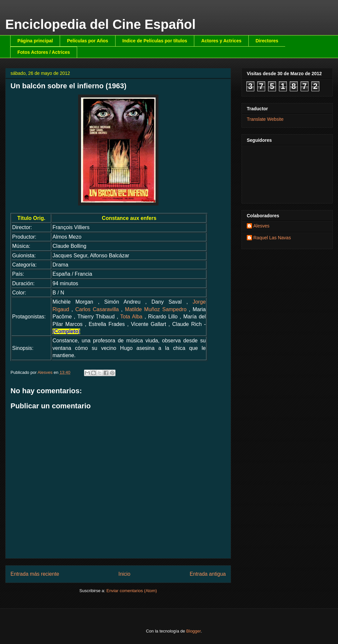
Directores (267, 41)
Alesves (261, 226)
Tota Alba (131, 317)
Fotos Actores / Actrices (44, 52)
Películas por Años (88, 41)
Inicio (124, 574)
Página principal (35, 41)
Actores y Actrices (221, 41)
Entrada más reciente (35, 574)
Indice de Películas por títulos (155, 41)
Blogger (194, 631)
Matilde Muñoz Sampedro (156, 309)
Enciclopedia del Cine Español (100, 24)
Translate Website (265, 119)
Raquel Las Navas (272, 238)
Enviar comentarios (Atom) (132, 591)
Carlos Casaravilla (97, 309)
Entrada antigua (208, 574)
